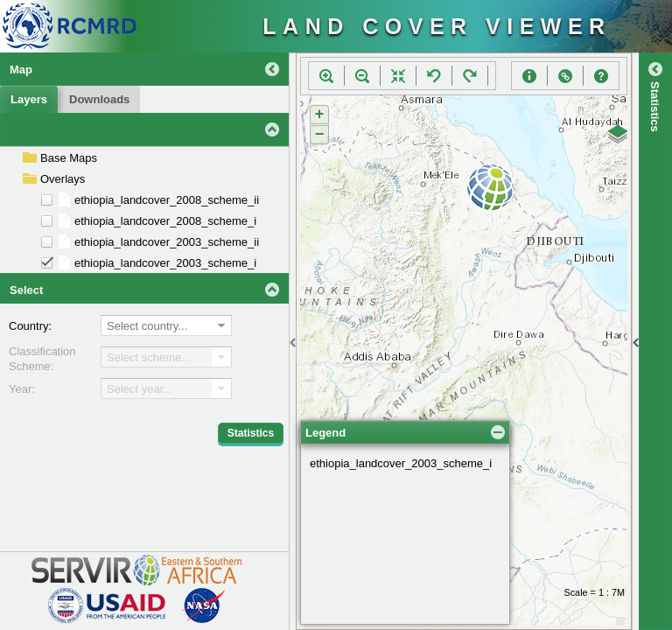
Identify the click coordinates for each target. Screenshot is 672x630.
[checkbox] (47, 200)
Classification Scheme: (42, 359)
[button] (326, 76)
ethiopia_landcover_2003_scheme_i (401, 363)
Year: (22, 389)
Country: (30, 326)
